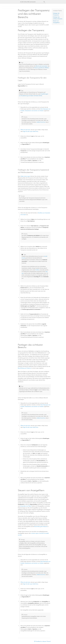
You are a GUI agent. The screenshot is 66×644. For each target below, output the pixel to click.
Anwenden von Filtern (26, 506)
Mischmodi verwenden (42, 66)
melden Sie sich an (41, 122)
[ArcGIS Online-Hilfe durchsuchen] (32, 2)
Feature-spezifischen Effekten (42, 68)
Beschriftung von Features (24, 368)
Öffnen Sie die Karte (25, 130)
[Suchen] (44, 2)
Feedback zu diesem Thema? (43, 641)
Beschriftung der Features (41, 526)
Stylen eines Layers (26, 176)
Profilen (37, 270)
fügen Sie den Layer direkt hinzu (31, 131)
